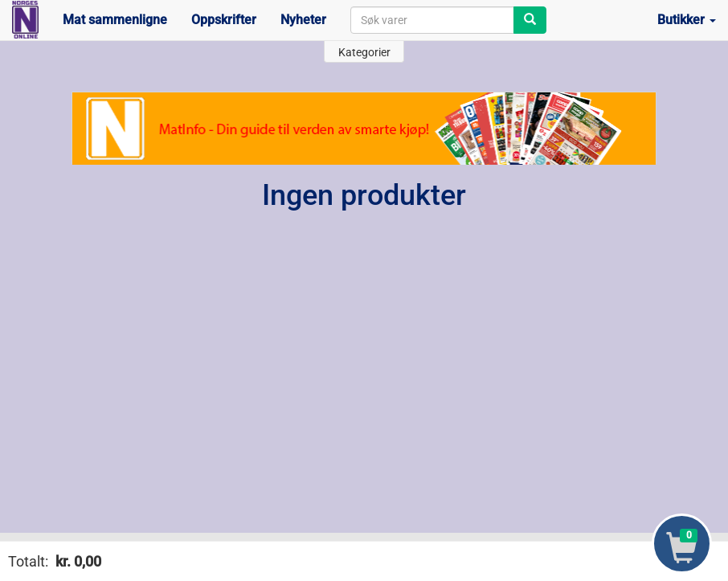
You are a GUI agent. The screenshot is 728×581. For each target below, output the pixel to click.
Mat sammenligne (115, 20)
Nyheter (303, 20)
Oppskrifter (224, 20)
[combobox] (432, 20)
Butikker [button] (687, 20)
